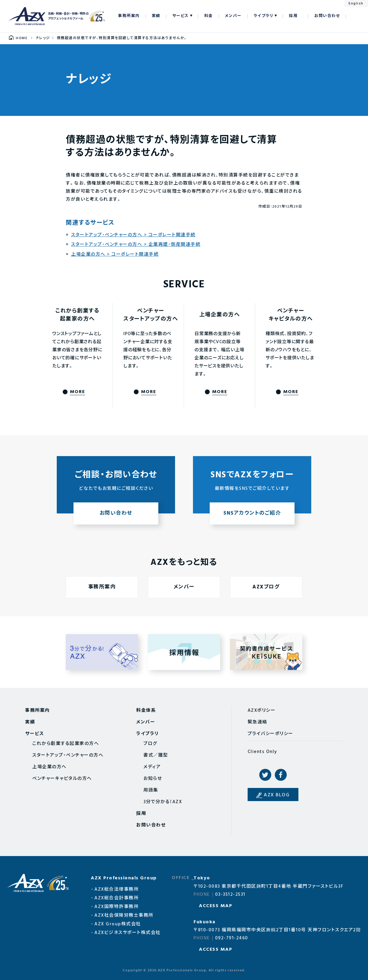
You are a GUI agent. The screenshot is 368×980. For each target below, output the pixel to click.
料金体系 (146, 711)
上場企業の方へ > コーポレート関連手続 (115, 254)
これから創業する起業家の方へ (66, 744)
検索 (353, 16)
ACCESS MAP (216, 906)
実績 (156, 16)
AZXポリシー (262, 711)
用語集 (151, 790)
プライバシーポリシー (270, 734)
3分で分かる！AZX (163, 802)
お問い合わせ (327, 16)
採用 (293, 16)
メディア (152, 767)
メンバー (233, 16)
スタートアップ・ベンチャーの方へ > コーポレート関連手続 (133, 235)
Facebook (281, 775)
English (356, 4)
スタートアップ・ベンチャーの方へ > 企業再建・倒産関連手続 (136, 245)
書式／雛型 (156, 755)
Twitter (265, 775)
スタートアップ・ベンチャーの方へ (68, 755)
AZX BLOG (277, 795)
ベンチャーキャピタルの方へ (62, 779)
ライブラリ (264, 16)
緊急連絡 (257, 722)
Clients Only (262, 752)
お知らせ (153, 779)
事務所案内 (129, 16)
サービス (181, 16)
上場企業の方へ (49, 767)
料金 (209, 16)
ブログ (150, 744)
